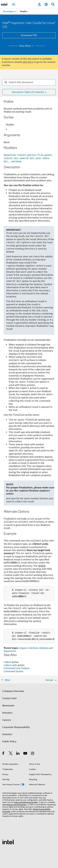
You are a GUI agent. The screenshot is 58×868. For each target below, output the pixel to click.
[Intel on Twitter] (11, 751)
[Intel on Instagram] (33, 751)
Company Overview (13, 688)
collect (7, 659)
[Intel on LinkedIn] (18, 751)
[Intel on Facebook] (3, 751)
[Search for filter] (29, 82)
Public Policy (9, 738)
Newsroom (8, 703)
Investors (7, 710)
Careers (7, 717)
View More (27, 46)
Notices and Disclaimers (17, 801)
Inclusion (7, 731)
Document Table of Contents (28, 92)
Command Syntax (13, 668)
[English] (46, 4)
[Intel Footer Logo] (9, 839)
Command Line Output (16, 665)
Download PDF (29, 35)
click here (28, 62)
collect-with (10, 662)
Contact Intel (9, 695)
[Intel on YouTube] (25, 751)
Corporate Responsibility (16, 724)
